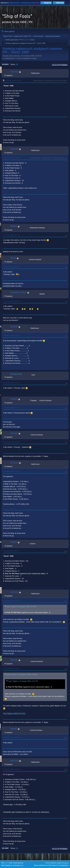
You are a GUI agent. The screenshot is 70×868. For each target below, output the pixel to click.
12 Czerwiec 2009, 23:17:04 (11, 235)
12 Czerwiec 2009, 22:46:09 (11, 158)
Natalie (14, 729)
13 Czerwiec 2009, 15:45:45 (11, 335)
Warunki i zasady (56, 863)
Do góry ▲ (66, 863)
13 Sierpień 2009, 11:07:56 (11, 601)
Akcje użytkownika (60, 65)
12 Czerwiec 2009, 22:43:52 (13, 80)
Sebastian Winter (18, 292)
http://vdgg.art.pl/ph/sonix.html (14, 713)
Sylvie (32, 40)
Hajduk (14, 542)
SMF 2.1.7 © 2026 (7, 863)
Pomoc (48, 863)
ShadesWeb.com (18, 865)
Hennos (14, 433)
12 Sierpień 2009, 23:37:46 (11, 551)
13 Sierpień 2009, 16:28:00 (11, 669)
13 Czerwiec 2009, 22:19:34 (11, 408)
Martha (14, 226)
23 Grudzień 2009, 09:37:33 (11, 769)
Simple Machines (18, 863)
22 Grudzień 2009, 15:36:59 (11, 737)
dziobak (14, 327)
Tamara (14, 399)
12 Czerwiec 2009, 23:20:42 (11, 267)
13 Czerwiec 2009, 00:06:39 (11, 301)
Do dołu (5, 64)
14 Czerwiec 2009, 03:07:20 (11, 442)
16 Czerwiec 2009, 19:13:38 (11, 471)
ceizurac (14, 72)
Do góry (5, 848)
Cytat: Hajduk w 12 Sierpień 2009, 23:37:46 (21, 607)
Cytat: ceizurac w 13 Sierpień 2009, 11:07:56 (22, 675)
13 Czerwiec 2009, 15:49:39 (11, 383)
